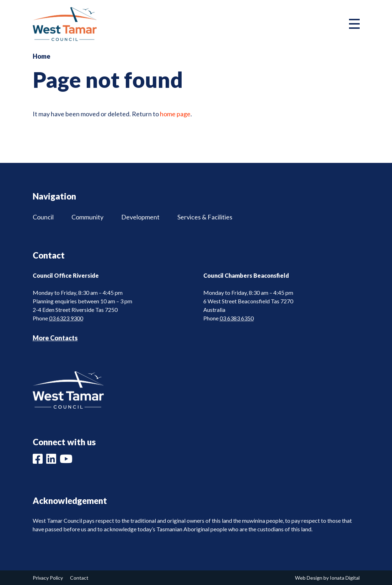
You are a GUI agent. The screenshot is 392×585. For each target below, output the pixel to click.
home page (175, 114)
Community (87, 217)
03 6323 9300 (66, 318)
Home (42, 56)
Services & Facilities (205, 217)
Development (140, 217)
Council (43, 217)
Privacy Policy (48, 578)
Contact (79, 578)
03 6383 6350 (237, 318)
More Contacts (55, 338)
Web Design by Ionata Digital (327, 578)
